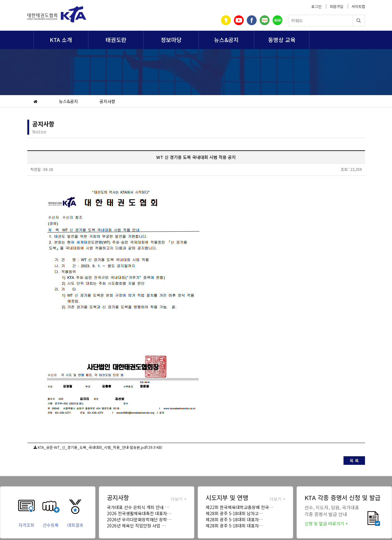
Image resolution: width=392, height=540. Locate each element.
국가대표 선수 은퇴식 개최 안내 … (138, 507)
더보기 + (179, 499)
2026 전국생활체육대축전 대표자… (139, 513)
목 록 (354, 461)
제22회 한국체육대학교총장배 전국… (239, 507)
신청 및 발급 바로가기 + (326, 523)
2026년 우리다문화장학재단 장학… (139, 519)
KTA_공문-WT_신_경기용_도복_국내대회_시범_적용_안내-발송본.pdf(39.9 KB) (100, 447)
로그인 (316, 6)
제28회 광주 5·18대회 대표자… (234, 519)
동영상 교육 (282, 40)
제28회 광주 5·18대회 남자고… (234, 513)
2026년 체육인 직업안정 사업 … (136, 526)
